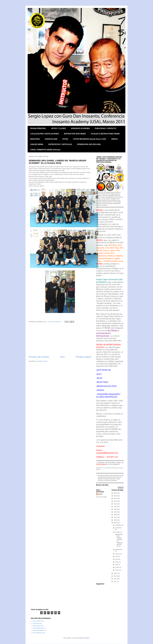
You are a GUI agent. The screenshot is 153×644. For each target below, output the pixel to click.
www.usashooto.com (39, 633)
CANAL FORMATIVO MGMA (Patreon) (45, 150)
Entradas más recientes (39, 357)
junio (117, 559)
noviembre (119, 528)
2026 (115, 493)
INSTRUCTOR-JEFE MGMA (75, 134)
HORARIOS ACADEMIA (80, 128)
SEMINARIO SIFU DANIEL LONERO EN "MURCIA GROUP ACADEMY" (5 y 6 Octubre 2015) (57, 162)
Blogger (87, 638)
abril (117, 565)
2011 (115, 581)
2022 (115, 504)
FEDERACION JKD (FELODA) (89, 144)
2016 (115, 520)
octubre (118, 532)
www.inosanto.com (38, 621)
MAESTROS (35, 139)
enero (117, 570)
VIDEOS (114, 139)
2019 (115, 512)
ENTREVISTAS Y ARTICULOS (60, 144)
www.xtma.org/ (37, 623)
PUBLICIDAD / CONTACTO (105, 128)
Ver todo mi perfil (101, 497)
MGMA (100, 494)
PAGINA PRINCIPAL (38, 128)
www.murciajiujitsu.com (40, 630)
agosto (118, 554)
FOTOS (65, 139)
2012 (115, 579)
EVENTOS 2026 (51, 139)
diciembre (119, 525)
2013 (115, 576)
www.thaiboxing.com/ (39, 628)
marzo (118, 567)
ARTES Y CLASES (59, 128)
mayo (117, 562)
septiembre (119, 549)
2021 (115, 507)
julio (117, 556)
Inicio (62, 357)
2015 (115, 523)
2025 (115, 496)
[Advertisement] (60, 340)
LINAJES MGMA (37, 144)
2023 (115, 501)
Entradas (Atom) (42, 361)
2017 (115, 517)
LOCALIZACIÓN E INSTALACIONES (45, 134)
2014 (115, 573)
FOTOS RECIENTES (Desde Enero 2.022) (90, 139)
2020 (115, 509)
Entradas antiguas (84, 357)
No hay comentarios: (55, 322)
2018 (115, 515)
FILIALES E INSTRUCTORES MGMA (105, 134)
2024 (115, 498)
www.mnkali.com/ (38, 626)
